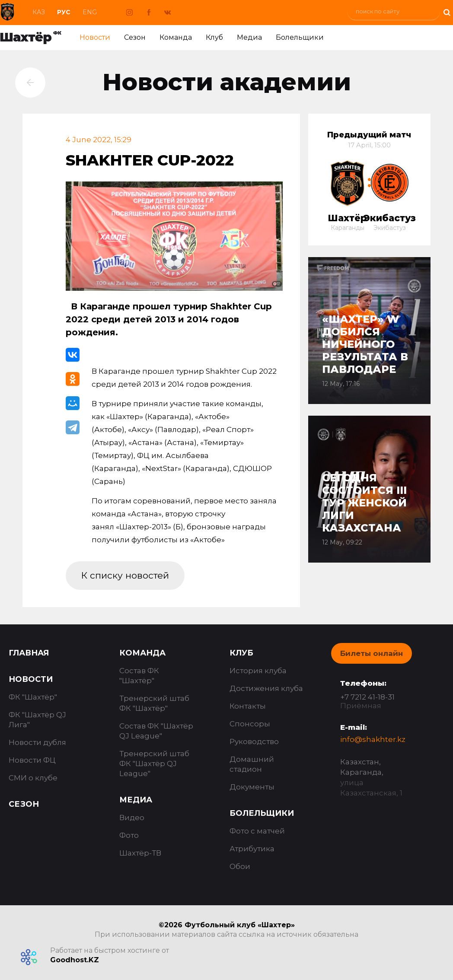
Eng (90, 12)
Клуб (214, 37)
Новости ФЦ (32, 760)
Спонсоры (250, 724)
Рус (64, 12)
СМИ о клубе (33, 778)
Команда (176, 37)
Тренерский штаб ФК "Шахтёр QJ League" (154, 764)
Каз (39, 12)
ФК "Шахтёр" (33, 697)
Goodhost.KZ (75, 960)
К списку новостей (125, 575)
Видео (132, 818)
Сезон (135, 37)
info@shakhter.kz (373, 739)
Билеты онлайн (372, 653)
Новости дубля (37, 742)
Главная (29, 653)
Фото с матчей (257, 831)
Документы (252, 787)
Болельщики (300, 37)
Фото (129, 835)
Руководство (254, 741)
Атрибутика (252, 849)
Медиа (249, 37)
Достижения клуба (266, 688)
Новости (95, 37)
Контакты (248, 706)
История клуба (258, 671)
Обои (240, 866)
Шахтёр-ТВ (140, 853)
